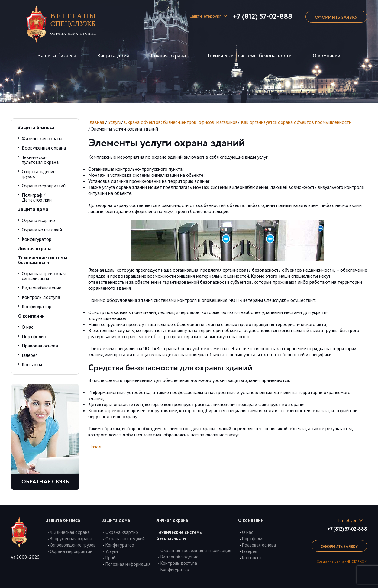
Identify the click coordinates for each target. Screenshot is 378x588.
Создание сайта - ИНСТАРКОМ (342, 561)
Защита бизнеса (57, 55)
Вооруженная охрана (44, 148)
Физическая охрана (42, 138)
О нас (27, 327)
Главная (96, 122)
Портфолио (34, 336)
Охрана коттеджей (42, 230)
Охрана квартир (38, 220)
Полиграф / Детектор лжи (37, 197)
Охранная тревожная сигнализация (44, 276)
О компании (326, 55)
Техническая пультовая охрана (40, 160)
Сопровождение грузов (39, 174)
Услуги (115, 122)
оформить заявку (336, 18)
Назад (95, 447)
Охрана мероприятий (44, 186)
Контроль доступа (41, 297)
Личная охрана (168, 55)
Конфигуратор (37, 239)
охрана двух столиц (76, 24)
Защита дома (113, 55)
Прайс (111, 558)
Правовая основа (40, 346)
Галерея (30, 355)
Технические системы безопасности (249, 55)
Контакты (32, 364)
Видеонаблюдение (42, 288)
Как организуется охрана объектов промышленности (296, 122)
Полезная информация (128, 564)
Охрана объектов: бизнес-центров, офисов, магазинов (181, 122)
